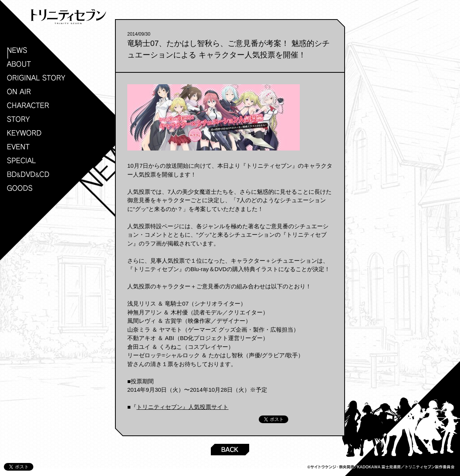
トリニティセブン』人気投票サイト (182, 407)
